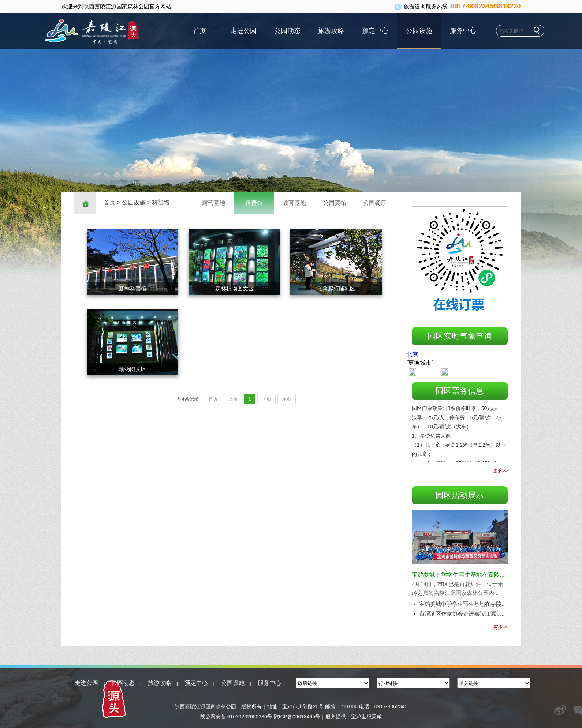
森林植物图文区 (234, 288)
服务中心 (463, 31)
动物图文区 (133, 369)
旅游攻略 (331, 31)
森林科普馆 (133, 288)
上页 (233, 399)
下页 (266, 399)
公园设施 (419, 31)
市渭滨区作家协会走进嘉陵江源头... (463, 614)
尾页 (287, 399)
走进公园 (243, 31)
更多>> (500, 471)
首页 (199, 31)
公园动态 (287, 31)
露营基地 (214, 203)
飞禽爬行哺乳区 (336, 288)
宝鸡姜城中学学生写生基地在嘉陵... (458, 575)
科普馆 (161, 202)
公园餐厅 (375, 203)
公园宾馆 (335, 203)
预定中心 (375, 31)
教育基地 (294, 203)
